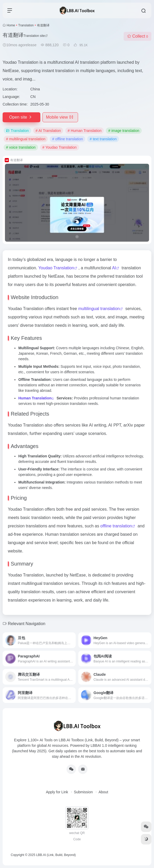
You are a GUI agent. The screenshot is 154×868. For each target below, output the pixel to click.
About (103, 792)
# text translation (103, 139)
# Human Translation (84, 131)
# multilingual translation (26, 139)
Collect (137, 36)
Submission (83, 792)
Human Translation (35, 398)
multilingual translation (99, 309)
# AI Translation (48, 131)
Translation (26, 25)
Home (11, 25)
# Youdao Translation (60, 147)
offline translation (116, 526)
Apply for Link (57, 792)
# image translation (124, 131)
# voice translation (21, 147)
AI (114, 268)
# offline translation (67, 139)
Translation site (36, 36)
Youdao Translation (56, 268)
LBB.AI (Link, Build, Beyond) (56, 855)
